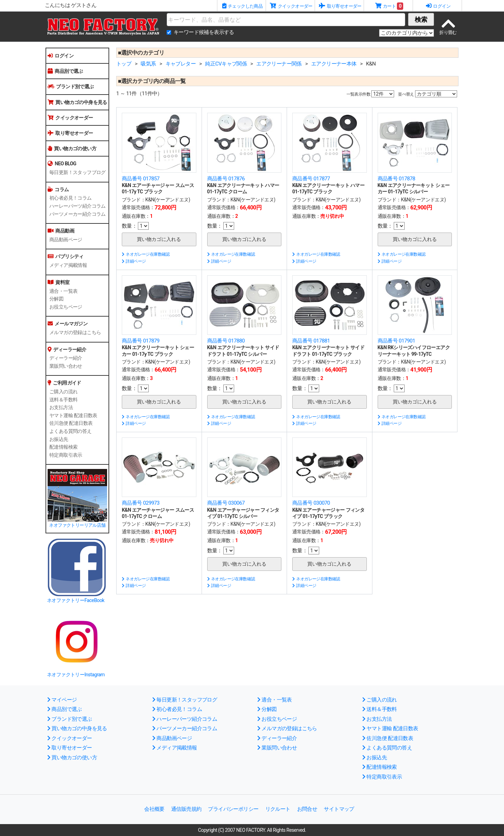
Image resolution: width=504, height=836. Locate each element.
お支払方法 (61, 407)
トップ (124, 64)
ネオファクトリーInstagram (76, 675)
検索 (421, 19)
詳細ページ (134, 261)
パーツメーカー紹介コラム (78, 214)
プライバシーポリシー (233, 809)
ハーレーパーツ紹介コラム (78, 206)
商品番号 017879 (141, 341)
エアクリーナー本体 (334, 64)
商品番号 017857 (141, 179)
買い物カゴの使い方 (72, 148)
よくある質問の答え (71, 431)
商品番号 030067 (226, 503)
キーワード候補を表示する (204, 32)
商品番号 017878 (397, 179)
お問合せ (307, 809)
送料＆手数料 (63, 400)
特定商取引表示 (66, 455)
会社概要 (154, 809)
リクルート (278, 809)
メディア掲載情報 (68, 265)
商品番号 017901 (397, 341)
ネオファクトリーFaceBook (76, 600)
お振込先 (59, 439)
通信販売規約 (186, 809)
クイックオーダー (70, 118)
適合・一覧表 (63, 291)
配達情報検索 (63, 447)
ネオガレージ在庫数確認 (146, 254)
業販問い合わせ (66, 366)
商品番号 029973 (141, 503)
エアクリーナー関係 (279, 64)
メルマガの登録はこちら (75, 332)
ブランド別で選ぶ (71, 87)
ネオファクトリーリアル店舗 (77, 525)
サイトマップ (339, 809)
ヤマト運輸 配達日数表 (73, 415)
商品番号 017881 (311, 341)
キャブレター (181, 64)
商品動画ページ (66, 240)
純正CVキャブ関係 (226, 64)
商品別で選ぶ (65, 71)
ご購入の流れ (63, 392)
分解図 (56, 299)
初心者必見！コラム (71, 198)
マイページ (62, 700)
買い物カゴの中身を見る (77, 102)
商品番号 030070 (311, 503)
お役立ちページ (66, 307)
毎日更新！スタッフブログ (78, 172)
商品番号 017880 (226, 341)
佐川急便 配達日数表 (71, 423)
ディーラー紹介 (66, 358)
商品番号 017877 (311, 179)
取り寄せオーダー (70, 133)
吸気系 (148, 64)
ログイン (61, 56)
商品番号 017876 (226, 179)
